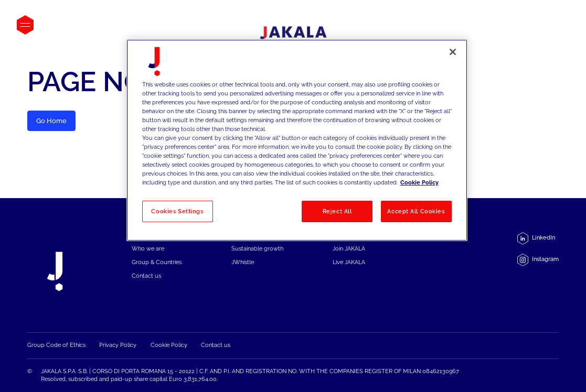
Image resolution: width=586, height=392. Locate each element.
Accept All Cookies (416, 211)
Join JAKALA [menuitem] (349, 249)
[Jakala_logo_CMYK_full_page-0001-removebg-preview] (293, 35)
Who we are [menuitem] (148, 249)
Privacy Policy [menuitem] (118, 345)
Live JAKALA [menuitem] (349, 262)
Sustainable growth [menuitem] (257, 249)
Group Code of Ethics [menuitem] (56, 345)
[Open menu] (25, 25)
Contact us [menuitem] (146, 276)
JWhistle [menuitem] (243, 262)
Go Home (51, 121)
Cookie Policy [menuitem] (169, 345)
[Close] (453, 52)
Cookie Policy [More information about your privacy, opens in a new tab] (419, 182)
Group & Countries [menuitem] (157, 262)
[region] (297, 140)
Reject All (337, 211)
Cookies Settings (177, 211)
